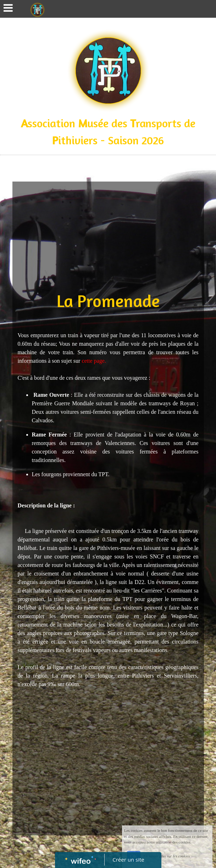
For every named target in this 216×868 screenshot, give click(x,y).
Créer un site (128, 859)
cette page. (94, 361)
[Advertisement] (108, 235)
